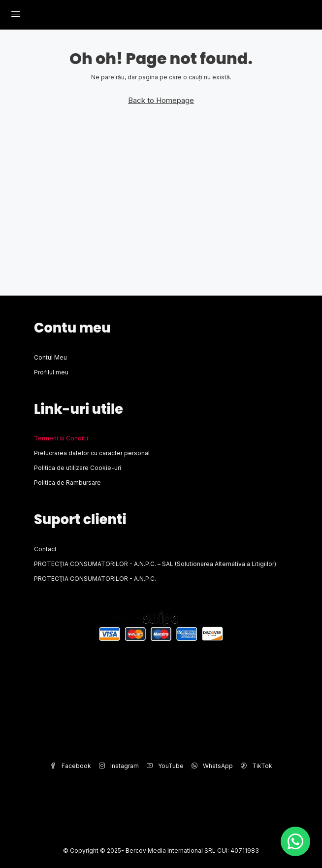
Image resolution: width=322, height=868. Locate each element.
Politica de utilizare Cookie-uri (78, 468)
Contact (45, 549)
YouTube (165, 766)
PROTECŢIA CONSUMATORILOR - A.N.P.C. (95, 579)
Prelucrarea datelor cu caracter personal (92, 453)
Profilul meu (51, 372)
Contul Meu (50, 357)
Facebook (71, 766)
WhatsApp (212, 766)
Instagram (119, 766)
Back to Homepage (161, 100)
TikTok (257, 766)
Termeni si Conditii (61, 438)
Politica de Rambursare (67, 483)
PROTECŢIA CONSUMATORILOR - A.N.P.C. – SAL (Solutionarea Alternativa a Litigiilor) (155, 564)
